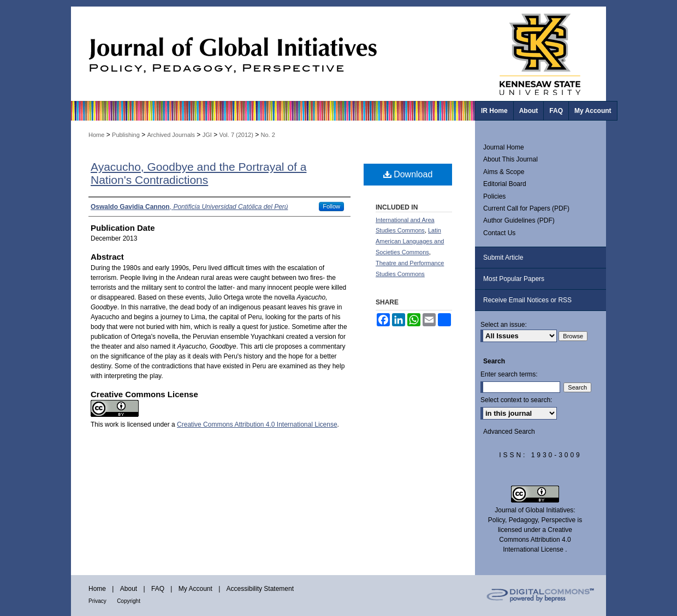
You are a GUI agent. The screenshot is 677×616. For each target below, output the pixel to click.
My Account (195, 589)
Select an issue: (504, 325)
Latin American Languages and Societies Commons (410, 241)
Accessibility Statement (260, 589)
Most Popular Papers (514, 279)
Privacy (97, 601)
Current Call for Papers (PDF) (526, 208)
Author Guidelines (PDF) (519, 220)
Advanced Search (509, 432)
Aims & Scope (504, 172)
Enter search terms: (509, 374)
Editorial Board (505, 184)
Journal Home (504, 147)
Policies (494, 196)
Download (408, 174)
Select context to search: (516, 400)
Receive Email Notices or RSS (527, 300)
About (129, 589)
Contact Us (499, 233)
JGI (207, 135)
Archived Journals (171, 135)
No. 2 (268, 135)
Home (96, 135)
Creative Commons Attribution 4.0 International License (257, 424)
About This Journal (510, 159)
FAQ (158, 589)
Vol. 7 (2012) (236, 135)
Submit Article (503, 258)
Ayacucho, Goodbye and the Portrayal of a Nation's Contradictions (198, 173)
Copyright (129, 601)
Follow (331, 206)
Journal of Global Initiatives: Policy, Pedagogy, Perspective (273, 54)
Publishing (126, 135)
